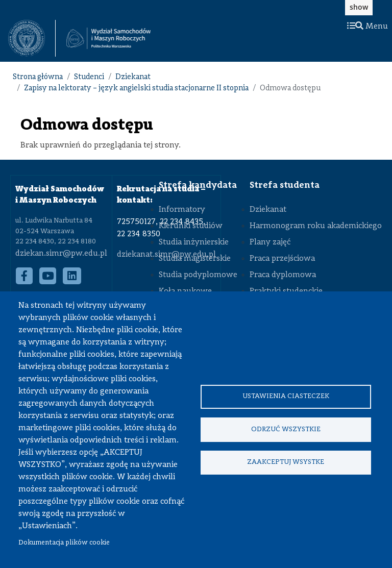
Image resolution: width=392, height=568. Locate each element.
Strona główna (38, 77)
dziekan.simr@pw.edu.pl (61, 254)
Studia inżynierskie (194, 242)
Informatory (182, 210)
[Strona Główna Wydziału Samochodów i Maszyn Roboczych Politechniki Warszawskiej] (108, 39)
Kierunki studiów (191, 226)
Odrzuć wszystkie (286, 429)
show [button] (359, 7)
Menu (367, 27)
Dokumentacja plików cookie (64, 543)
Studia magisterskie (195, 259)
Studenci (89, 77)
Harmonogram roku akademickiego (316, 226)
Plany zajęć (270, 242)
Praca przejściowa (282, 259)
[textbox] (32, 38)
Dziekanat (133, 77)
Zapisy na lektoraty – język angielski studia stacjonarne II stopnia (136, 89)
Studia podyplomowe (198, 275)
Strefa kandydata (198, 185)
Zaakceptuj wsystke (286, 463)
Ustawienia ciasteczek (286, 396)
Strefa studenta (285, 185)
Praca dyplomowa (283, 275)
